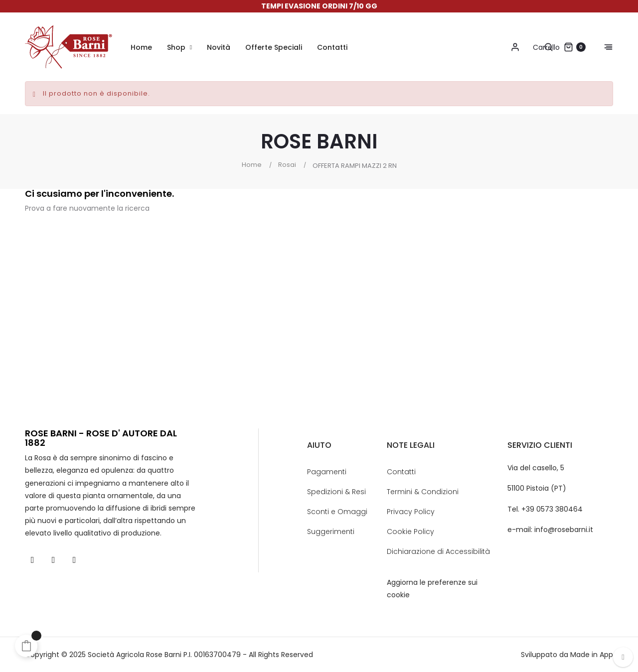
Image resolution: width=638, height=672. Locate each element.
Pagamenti (327, 472)
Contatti (401, 472)
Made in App (592, 655)
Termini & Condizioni (423, 492)
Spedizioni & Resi (336, 492)
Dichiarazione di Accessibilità (438, 551)
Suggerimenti (331, 532)
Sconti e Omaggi (337, 512)
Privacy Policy (411, 512)
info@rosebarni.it (564, 530)
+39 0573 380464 (552, 509)
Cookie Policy (410, 532)
